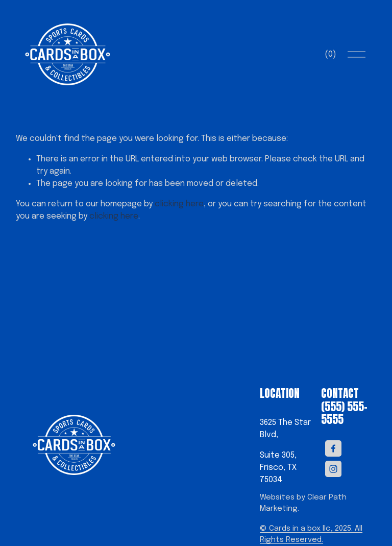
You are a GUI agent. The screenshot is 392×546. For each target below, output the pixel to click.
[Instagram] (333, 466)
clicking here (179, 204)
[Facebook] (333, 446)
